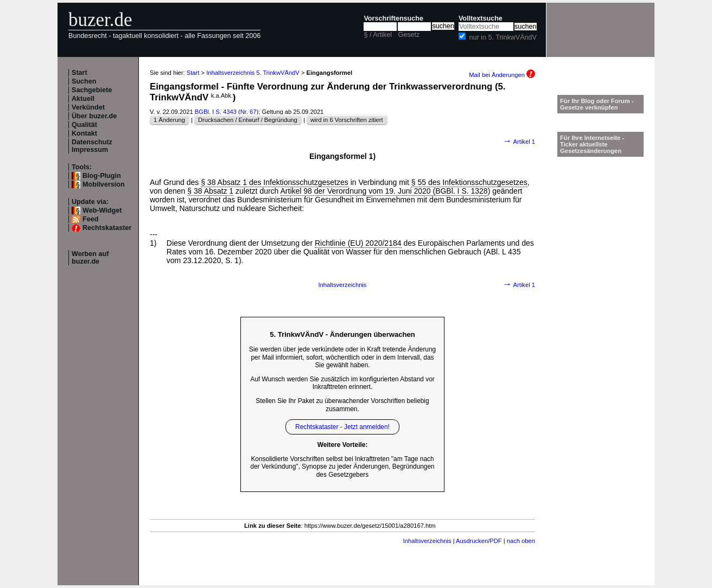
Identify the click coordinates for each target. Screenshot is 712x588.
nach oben (521, 541)
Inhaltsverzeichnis (343, 285)
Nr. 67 (249, 112)
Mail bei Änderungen (502, 75)
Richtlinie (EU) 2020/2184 (358, 243)
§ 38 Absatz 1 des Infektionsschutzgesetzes (275, 182)
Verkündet (88, 107)
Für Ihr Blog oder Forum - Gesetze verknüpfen (597, 104)
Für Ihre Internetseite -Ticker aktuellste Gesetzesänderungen (592, 144)
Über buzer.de (94, 116)
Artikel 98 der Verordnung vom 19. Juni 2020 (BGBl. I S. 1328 (384, 191)
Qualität (84, 125)
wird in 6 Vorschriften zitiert (347, 120)
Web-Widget (102, 210)
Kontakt (84, 133)
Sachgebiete (92, 90)
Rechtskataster (107, 228)
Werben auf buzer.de (90, 258)
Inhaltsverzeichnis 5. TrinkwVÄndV (253, 73)
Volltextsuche (481, 18)
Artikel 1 (519, 142)
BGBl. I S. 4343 (216, 112)
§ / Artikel (378, 35)
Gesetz (409, 35)
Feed (90, 219)
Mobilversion (104, 184)
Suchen (84, 81)
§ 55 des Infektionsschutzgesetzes (469, 182)
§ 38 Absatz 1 (210, 191)
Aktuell (83, 99)
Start (80, 73)
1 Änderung (169, 120)
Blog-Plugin (102, 176)
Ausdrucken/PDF (479, 541)
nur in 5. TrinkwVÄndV (503, 37)
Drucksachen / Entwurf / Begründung (248, 120)
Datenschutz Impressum (92, 146)
